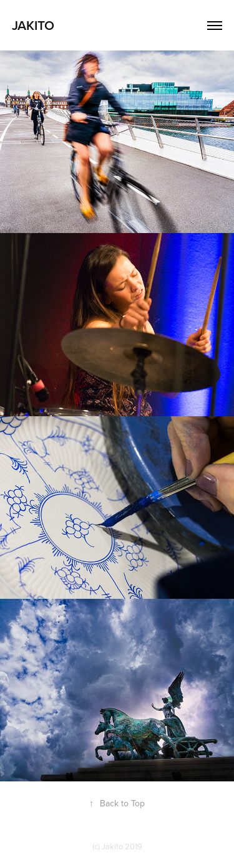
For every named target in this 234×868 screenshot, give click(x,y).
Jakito (33, 25)
